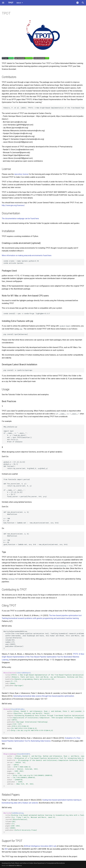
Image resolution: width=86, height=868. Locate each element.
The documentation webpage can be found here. (20, 219)
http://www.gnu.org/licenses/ (13, 205)
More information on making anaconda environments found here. (27, 255)
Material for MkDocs (15, 865)
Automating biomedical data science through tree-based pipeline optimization (44, 696)
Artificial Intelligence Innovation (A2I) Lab (40, 846)
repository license (21, 174)
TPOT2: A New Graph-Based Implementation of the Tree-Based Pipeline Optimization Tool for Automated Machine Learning (43, 657)
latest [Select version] (19, 3)
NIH (6, 849)
